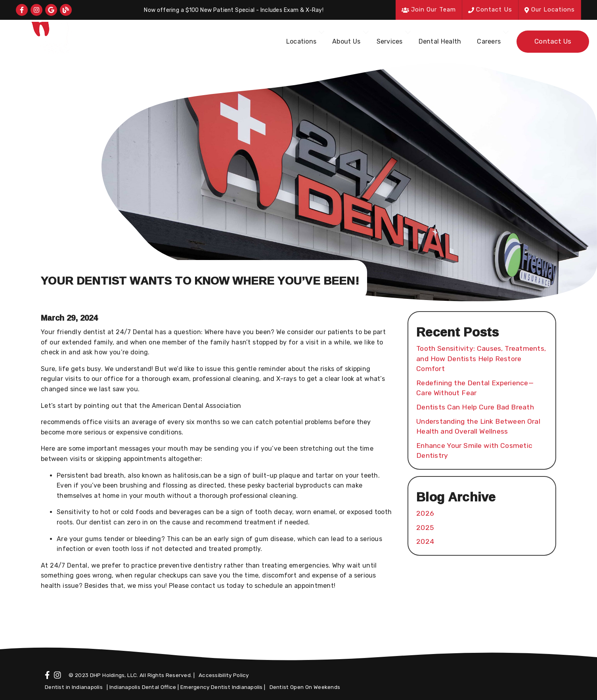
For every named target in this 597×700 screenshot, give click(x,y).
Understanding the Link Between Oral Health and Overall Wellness (478, 427)
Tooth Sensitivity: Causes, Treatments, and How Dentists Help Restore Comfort (481, 359)
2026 (425, 513)
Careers (489, 41)
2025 (425, 528)
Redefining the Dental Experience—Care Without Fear (475, 388)
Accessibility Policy (224, 675)
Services (390, 41)
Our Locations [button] (550, 10)
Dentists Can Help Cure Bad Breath (475, 407)
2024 (425, 541)
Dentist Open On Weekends (305, 687)
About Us (346, 41)
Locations (301, 41)
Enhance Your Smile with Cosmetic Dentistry (474, 451)
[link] (22, 10)
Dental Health (440, 41)
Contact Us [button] (490, 10)
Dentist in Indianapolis (74, 687)
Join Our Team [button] (429, 10)
